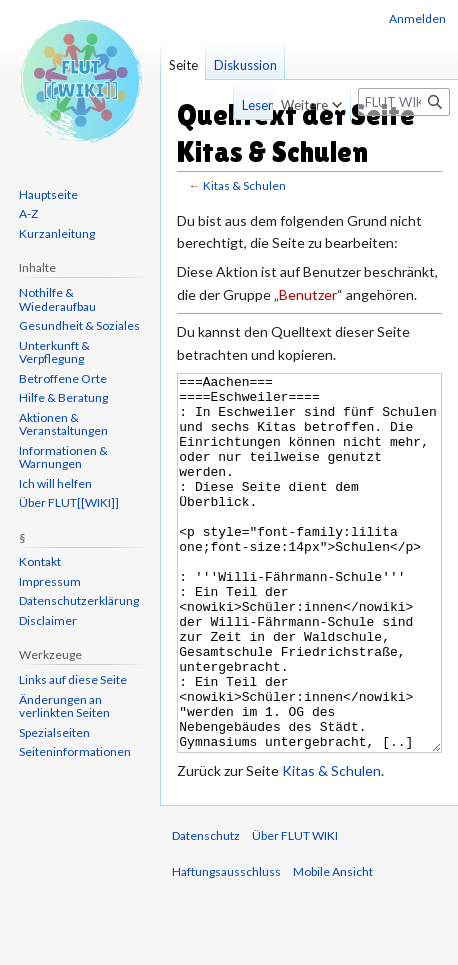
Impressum (50, 581)
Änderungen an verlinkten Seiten (64, 706)
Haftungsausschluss (226, 946)
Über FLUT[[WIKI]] (69, 502)
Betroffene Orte (63, 378)
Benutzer (308, 294)
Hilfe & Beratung (63, 397)
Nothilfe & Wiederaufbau (57, 299)
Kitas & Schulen (244, 185)
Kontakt (40, 561)
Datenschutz (206, 910)
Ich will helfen (55, 483)
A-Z (28, 213)
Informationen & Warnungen (63, 457)
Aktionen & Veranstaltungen (63, 424)
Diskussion (245, 65)
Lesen (225, 105)
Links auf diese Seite (73, 679)
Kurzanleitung (57, 233)
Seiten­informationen (75, 751)
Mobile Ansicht (333, 946)
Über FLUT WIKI (295, 910)
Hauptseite (48, 194)
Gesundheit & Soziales (79, 325)
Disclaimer (48, 620)
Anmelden (417, 18)
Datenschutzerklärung (79, 600)
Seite (183, 65)
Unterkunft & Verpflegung (54, 352)
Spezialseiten (54, 732)
